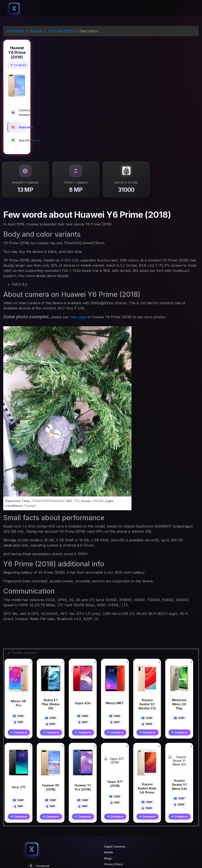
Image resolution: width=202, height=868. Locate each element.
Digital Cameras (115, 797)
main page (78, 317)
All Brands (15, 31)
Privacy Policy (114, 814)
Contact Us (112, 826)
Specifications (18, 140)
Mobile (109, 803)
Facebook (38, 816)
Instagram (38, 835)
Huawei (36, 31)
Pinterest (38, 845)
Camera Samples (18, 112)
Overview (18, 127)
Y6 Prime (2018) (61, 31)
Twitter (36, 826)
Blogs (108, 808)
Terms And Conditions (119, 820)
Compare (18, 65)
